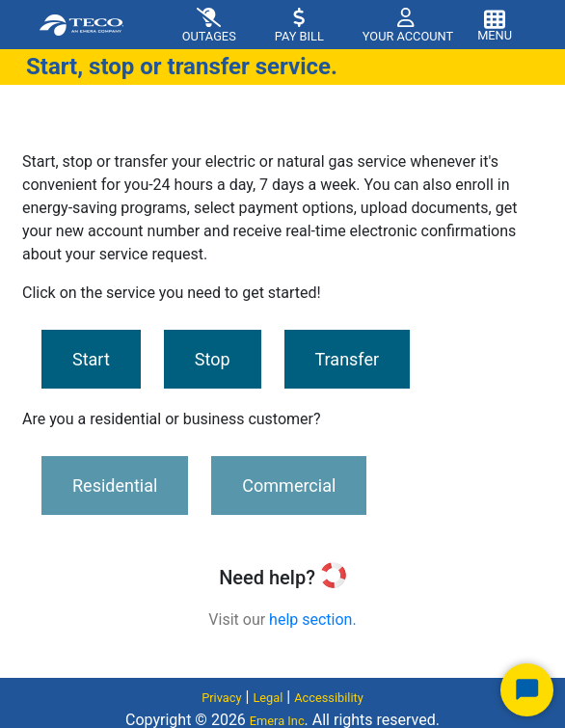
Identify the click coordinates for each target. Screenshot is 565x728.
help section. (313, 620)
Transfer (348, 359)
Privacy (221, 698)
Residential (115, 485)
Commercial (289, 485)
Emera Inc (277, 721)
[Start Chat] (527, 690)
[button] (400, 25)
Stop (213, 359)
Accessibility (329, 698)
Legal (268, 698)
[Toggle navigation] (495, 24)
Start (91, 359)
